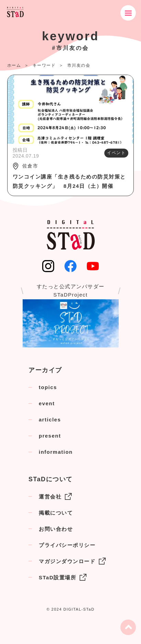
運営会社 (55, 496)
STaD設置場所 (63, 577)
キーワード (44, 65)
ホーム (14, 65)
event (47, 403)
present (50, 436)
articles (50, 420)
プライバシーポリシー (67, 545)
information (56, 452)
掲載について (56, 513)
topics (48, 387)
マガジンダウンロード (72, 561)
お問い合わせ (56, 529)
